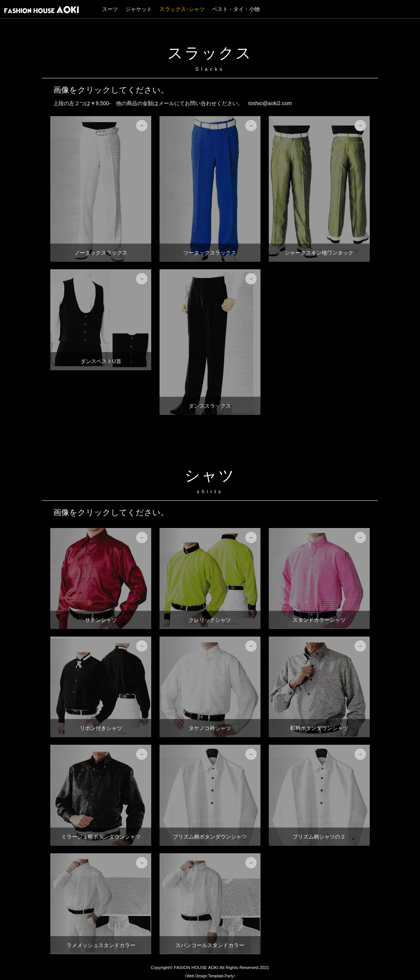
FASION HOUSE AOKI (196, 967)
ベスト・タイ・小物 (236, 9)
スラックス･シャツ (182, 9)
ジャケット (139, 9)
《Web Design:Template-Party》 (210, 976)
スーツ (110, 9)
